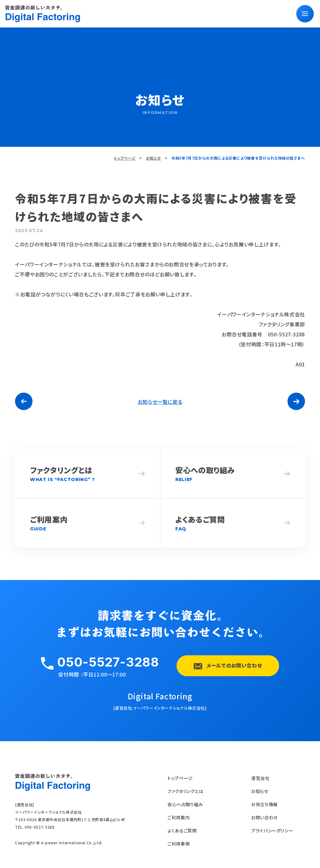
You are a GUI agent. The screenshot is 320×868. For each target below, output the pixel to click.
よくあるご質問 (182, 831)
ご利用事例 (179, 844)
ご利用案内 (179, 817)
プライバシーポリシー (272, 831)
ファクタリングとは (185, 791)
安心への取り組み (185, 804)
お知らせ (154, 158)
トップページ (125, 158)
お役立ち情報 (265, 804)
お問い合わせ (265, 817)
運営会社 (260, 778)
